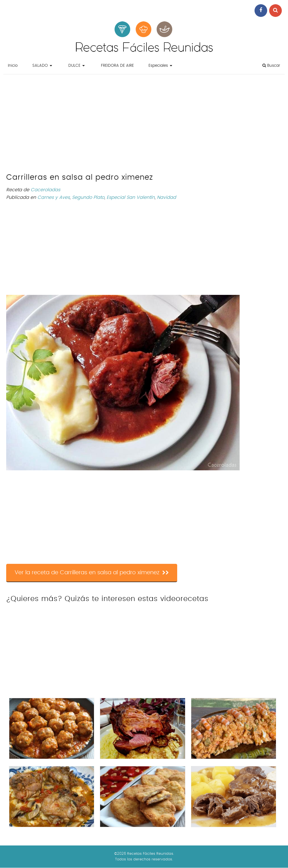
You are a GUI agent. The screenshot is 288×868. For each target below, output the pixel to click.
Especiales (158, 66)
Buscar (271, 65)
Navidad (166, 197)
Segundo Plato (88, 197)
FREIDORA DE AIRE (117, 66)
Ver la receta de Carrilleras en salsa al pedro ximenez (92, 573)
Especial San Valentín (131, 197)
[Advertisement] (144, 125)
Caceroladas (45, 190)
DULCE (74, 66)
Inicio (13, 66)
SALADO (40, 66)
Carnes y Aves (54, 197)
